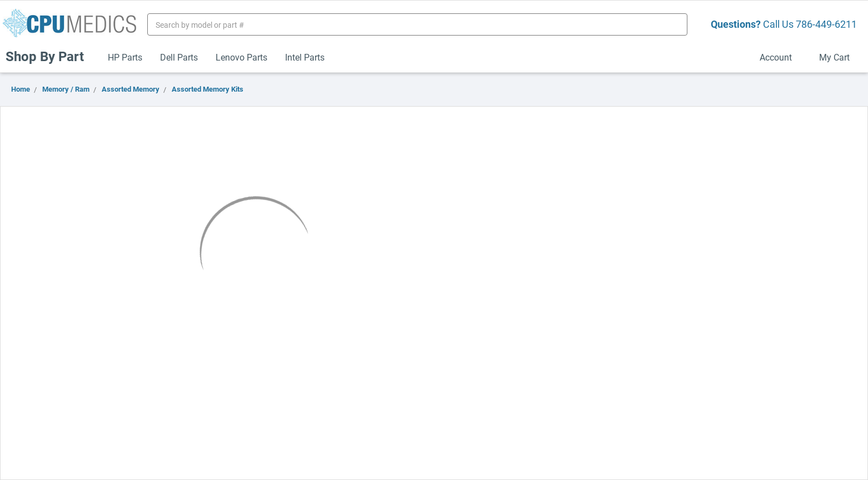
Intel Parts (305, 57)
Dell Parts (179, 57)
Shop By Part (49, 56)
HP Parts (125, 57)
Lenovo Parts (241, 57)
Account (780, 57)
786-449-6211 (826, 24)
